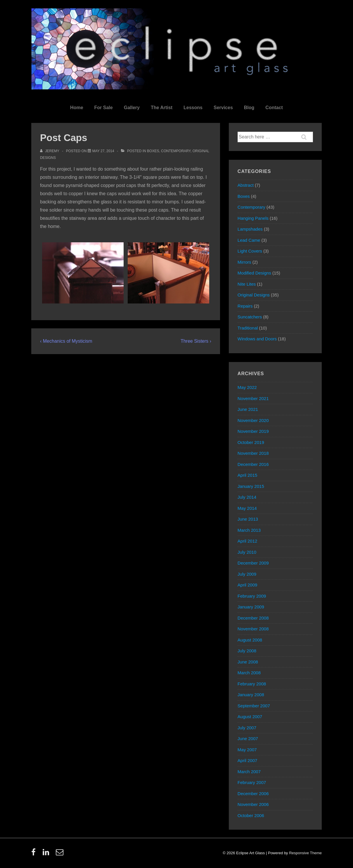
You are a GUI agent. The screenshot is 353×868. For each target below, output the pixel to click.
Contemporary (176, 151)
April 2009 (248, 585)
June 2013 (248, 519)
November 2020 (253, 420)
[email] (60, 854)
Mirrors (244, 262)
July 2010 (247, 552)
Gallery (132, 108)
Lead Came (249, 240)
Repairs (245, 306)
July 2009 (247, 574)
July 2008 (247, 651)
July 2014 (247, 497)
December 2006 (253, 794)
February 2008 (252, 684)
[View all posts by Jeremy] (50, 151)
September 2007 (254, 706)
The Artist (162, 108)
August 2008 (250, 640)
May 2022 (247, 387)
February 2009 (252, 596)
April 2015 (248, 475)
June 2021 (248, 409)
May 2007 (247, 750)
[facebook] (35, 854)
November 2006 (253, 804)
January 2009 (251, 607)
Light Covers (250, 251)
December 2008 (253, 618)
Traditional (248, 328)
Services (223, 108)
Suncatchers (250, 317)
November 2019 (253, 431)
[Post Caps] (103, 151)
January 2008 (251, 695)
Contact (274, 108)
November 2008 (253, 629)
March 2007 (249, 772)
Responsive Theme (305, 853)
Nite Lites (247, 284)
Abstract (246, 185)
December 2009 (253, 563)
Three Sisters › (196, 341)
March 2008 (249, 673)
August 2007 (250, 717)
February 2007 (252, 782)
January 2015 (251, 486)
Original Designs (254, 295)
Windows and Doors (257, 339)
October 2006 (251, 815)
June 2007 (248, 739)
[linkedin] (47, 854)
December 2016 (253, 464)
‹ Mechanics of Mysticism (66, 341)
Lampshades (250, 229)
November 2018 (253, 453)
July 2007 (247, 728)
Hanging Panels (253, 218)
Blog (249, 108)
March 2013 (249, 530)
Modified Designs (254, 273)
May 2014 (247, 508)
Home (77, 108)
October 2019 (251, 442)
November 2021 (253, 398)
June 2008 (248, 662)
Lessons (193, 108)
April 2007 (248, 760)
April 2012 (248, 541)
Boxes (153, 151)
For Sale (104, 108)
